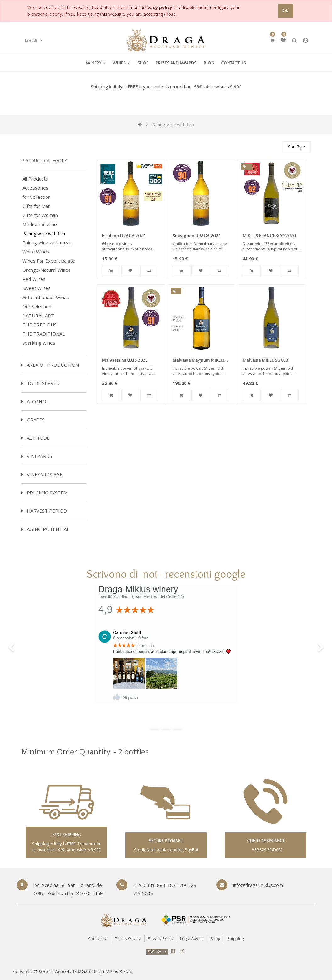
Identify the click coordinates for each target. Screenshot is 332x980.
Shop (215, 938)
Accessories (35, 188)
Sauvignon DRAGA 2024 (197, 236)
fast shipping (66, 835)
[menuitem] (122, 63)
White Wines (36, 252)
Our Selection (37, 306)
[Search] (275, 144)
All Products (35, 179)
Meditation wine (40, 224)
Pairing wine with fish (44, 234)
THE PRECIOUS (39, 325)
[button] (297, 147)
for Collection (36, 197)
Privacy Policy (161, 938)
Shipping (235, 938)
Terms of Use (128, 938)
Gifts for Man (36, 206)
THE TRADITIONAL (44, 334)
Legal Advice (192, 938)
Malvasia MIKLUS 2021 (125, 360)
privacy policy (157, 7)
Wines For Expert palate (49, 261)
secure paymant (166, 841)
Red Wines (34, 279)
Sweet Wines (36, 288)
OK (285, 11)
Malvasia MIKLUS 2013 (266, 360)
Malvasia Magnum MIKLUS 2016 (199, 361)
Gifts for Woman (40, 215)
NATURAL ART (38, 316)
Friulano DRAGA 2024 (124, 236)
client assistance (266, 841)
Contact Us (98, 938)
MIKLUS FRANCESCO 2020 (269, 236)
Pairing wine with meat (47, 243)
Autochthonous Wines (46, 297)
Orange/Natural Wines (47, 270)
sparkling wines (39, 343)
